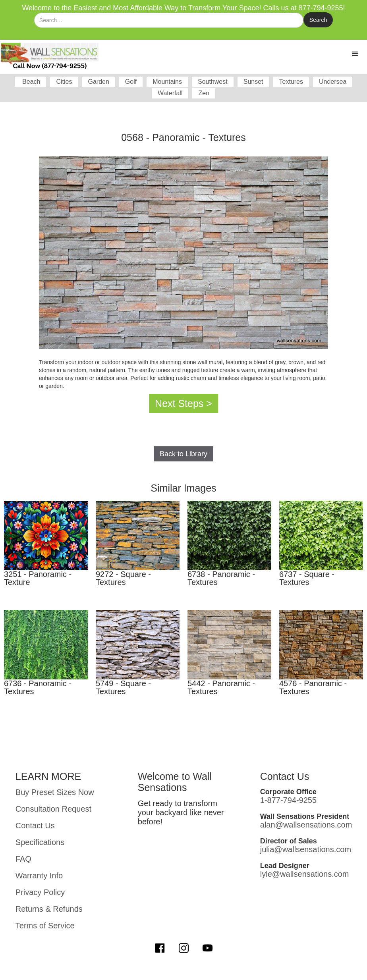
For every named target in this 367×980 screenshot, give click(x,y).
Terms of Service (45, 926)
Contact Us (35, 826)
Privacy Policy (40, 892)
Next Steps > (183, 403)
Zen (204, 93)
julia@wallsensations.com (306, 849)
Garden (98, 82)
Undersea (333, 82)
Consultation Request (53, 809)
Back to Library (183, 454)
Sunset (253, 82)
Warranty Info (39, 876)
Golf (131, 82)
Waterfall (170, 93)
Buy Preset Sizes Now (55, 792)
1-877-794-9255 (288, 800)
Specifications (40, 842)
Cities (64, 82)
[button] (355, 54)
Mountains (167, 82)
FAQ (23, 859)
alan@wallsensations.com (306, 825)
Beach (31, 82)
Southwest (213, 82)
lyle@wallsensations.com (305, 874)
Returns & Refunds (49, 909)
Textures (291, 82)
